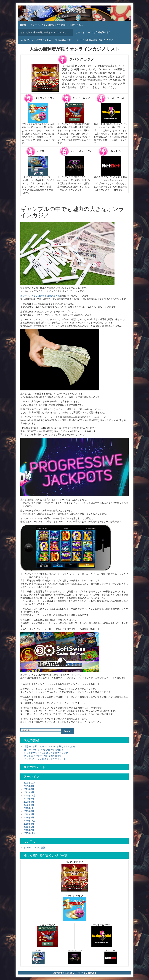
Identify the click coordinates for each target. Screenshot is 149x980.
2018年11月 (29, 821)
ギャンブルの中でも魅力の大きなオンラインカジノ (45, 32)
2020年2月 (29, 805)
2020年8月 (29, 799)
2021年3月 (29, 792)
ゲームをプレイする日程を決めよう (93, 32)
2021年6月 (29, 789)
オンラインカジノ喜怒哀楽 (51, 10)
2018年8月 (29, 824)
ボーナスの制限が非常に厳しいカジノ (94, 40)
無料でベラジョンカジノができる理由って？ (46, 750)
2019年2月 (29, 817)
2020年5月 (29, 802)
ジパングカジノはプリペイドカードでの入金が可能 (45, 40)
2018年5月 (29, 827)
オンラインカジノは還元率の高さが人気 (40, 296)
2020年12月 (29, 795)
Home (23, 25)
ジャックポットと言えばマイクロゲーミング (46, 753)
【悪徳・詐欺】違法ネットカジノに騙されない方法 (49, 746)
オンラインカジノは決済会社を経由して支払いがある (57, 25)
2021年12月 (29, 783)
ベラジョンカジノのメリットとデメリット (45, 759)
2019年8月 (29, 811)
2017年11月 (29, 833)
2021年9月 (29, 786)
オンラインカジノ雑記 (35, 847)
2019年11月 (29, 808)
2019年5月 (29, 814)
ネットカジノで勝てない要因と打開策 (43, 756)
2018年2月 (29, 830)
